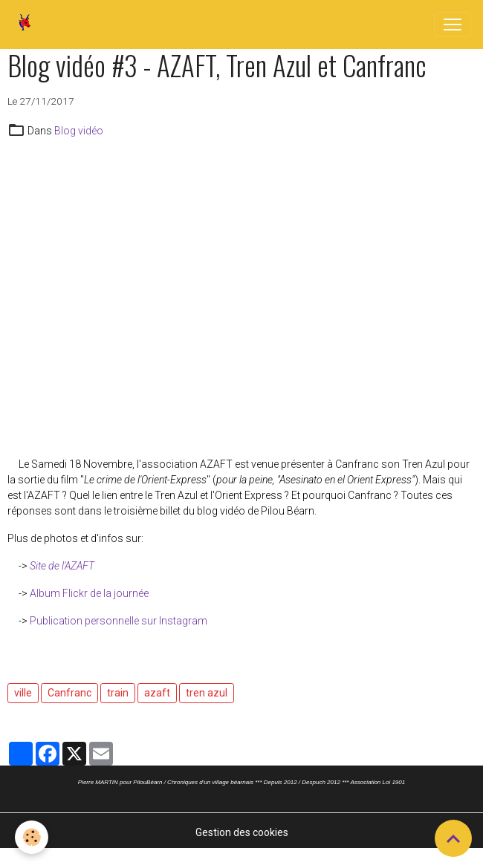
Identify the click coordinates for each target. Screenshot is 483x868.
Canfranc (69, 693)
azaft (157, 693)
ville (23, 693)
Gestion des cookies (242, 832)
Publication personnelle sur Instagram (119, 621)
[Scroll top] (453, 838)
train (118, 693)
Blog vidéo (79, 131)
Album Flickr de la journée (89, 593)
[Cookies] (32, 837)
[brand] (27, 25)
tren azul (207, 693)
